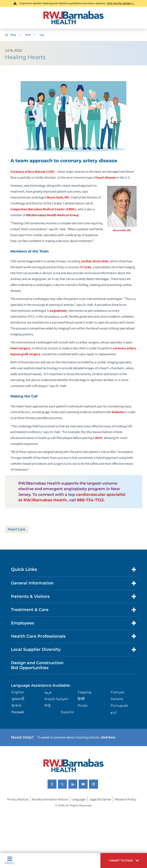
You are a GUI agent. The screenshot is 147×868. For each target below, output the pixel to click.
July (42, 35)
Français (118, 692)
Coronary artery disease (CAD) (33, 172)
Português (119, 706)
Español (68, 712)
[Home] (73, 18)
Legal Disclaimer (100, 799)
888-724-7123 (90, 500)
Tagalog (85, 692)
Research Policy (126, 799)
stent (98, 438)
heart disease (106, 178)
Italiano (117, 699)
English (18, 692)
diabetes (118, 412)
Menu (10, 861)
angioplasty (58, 311)
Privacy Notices (18, 799)
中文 (48, 706)
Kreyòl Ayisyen (56, 699)
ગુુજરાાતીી (18, 699)
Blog (13, 35)
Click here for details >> (120, 3)
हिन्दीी (81, 699)
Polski (83, 706)
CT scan (86, 267)
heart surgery (20, 348)
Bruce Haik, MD (122, 230)
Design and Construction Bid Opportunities (37, 665)
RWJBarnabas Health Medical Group (52, 215)
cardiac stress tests (95, 261)
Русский (17, 712)
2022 (28, 35)
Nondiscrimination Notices (50, 799)
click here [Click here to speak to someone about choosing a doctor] (108, 737)
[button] (124, 861)
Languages (79, 799)
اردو (113, 712)
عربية (48, 692)
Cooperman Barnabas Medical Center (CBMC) (43, 209)
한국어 (16, 706)
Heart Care (17, 529)
